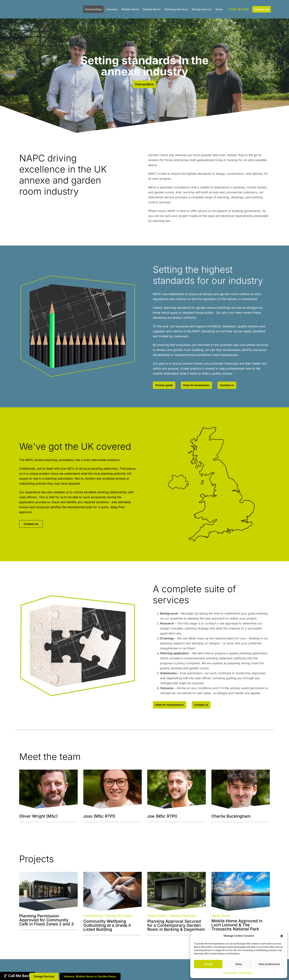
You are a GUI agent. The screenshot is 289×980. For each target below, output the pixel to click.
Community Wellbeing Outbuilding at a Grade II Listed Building (107, 927)
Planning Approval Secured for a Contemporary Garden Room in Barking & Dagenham (176, 927)
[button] (282, 936)
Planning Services (176, 9)
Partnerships (93, 9)
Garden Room (152, 9)
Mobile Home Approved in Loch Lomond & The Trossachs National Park (237, 927)
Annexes (112, 9)
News (219, 9)
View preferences (269, 964)
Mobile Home (130, 9)
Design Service (202, 9)
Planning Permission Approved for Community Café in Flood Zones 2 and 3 (46, 922)
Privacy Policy (230, 973)
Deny (239, 964)
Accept (208, 964)
